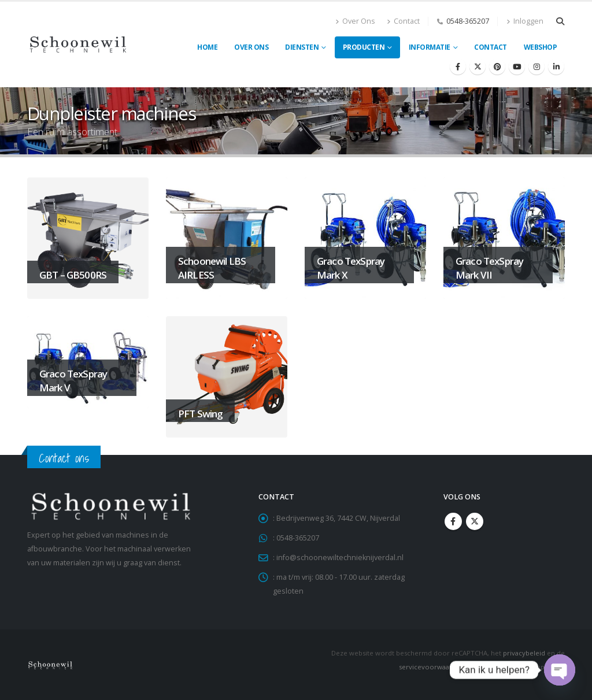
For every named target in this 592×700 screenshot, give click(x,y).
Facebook (453, 521)
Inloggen (525, 21)
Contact (403, 21)
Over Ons (355, 21)
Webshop (541, 47)
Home (207, 47)
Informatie (430, 47)
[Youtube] (517, 66)
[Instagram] (536, 66)
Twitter (475, 521)
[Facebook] (458, 66)
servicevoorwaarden (432, 667)
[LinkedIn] (556, 66)
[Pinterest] (497, 66)
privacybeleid (524, 653)
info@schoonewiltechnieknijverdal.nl (340, 558)
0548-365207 (468, 21)
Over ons (251, 47)
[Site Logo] (78, 45)
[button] (560, 21)
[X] (478, 66)
